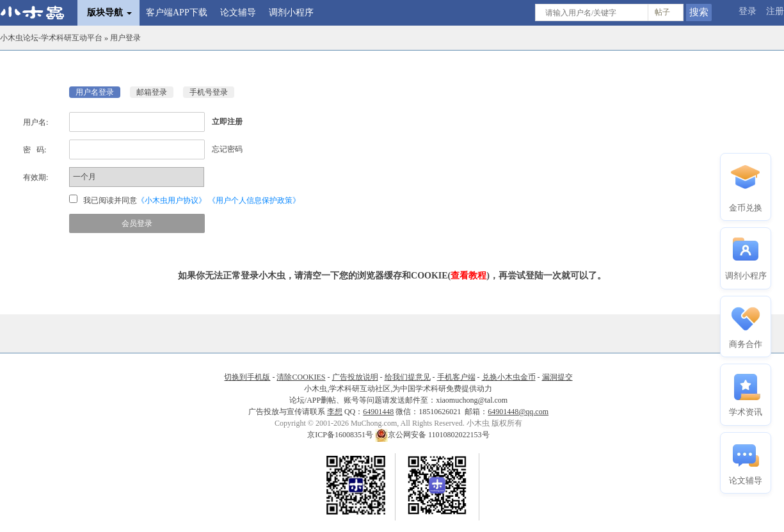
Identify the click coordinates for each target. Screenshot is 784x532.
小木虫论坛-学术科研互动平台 (51, 38)
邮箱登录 (152, 92)
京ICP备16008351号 (341, 435)
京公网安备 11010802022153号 (432, 435)
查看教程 (468, 276)
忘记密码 (227, 149)
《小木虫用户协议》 (172, 200)
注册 (775, 11)
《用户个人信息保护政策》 (254, 200)
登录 (748, 11)
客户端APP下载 (177, 12)
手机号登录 (209, 92)
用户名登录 (95, 92)
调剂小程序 (291, 12)
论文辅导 (238, 12)
